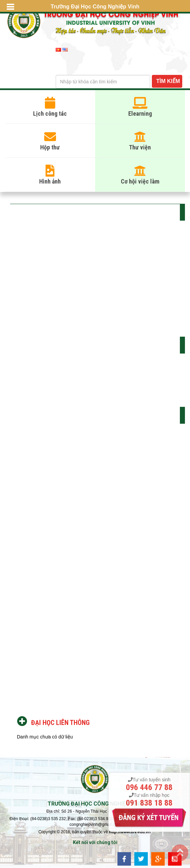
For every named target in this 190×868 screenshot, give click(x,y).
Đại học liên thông (60, 723)
